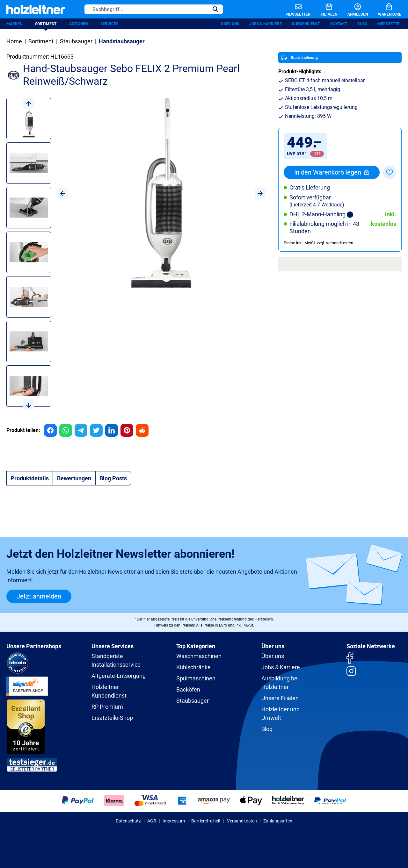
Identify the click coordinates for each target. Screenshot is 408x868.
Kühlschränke (193, 667)
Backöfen (188, 689)
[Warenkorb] (385, 9)
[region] (136, 254)
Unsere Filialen (280, 698)
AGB (152, 821)
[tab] (30, 478)
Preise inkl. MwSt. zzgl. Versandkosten (318, 243)
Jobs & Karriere (266, 24)
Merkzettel (390, 24)
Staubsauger (193, 701)
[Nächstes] (260, 193)
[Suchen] (215, 9)
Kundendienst (306, 24)
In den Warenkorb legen (332, 172)
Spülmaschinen (196, 678)
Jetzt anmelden (39, 596)
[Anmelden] (353, 9)
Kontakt (339, 24)
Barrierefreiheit (206, 821)
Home (14, 41)
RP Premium (107, 707)
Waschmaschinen (199, 656)
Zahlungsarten (278, 821)
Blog (362, 24)
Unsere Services (113, 646)
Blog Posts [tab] (113, 478)
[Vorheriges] (63, 193)
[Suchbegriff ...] (146, 9)
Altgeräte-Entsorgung (119, 676)
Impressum (174, 821)
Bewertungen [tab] (74, 478)
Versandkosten (242, 821)
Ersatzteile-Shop (112, 718)
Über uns (230, 24)
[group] (50, 430)
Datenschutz (128, 821)
